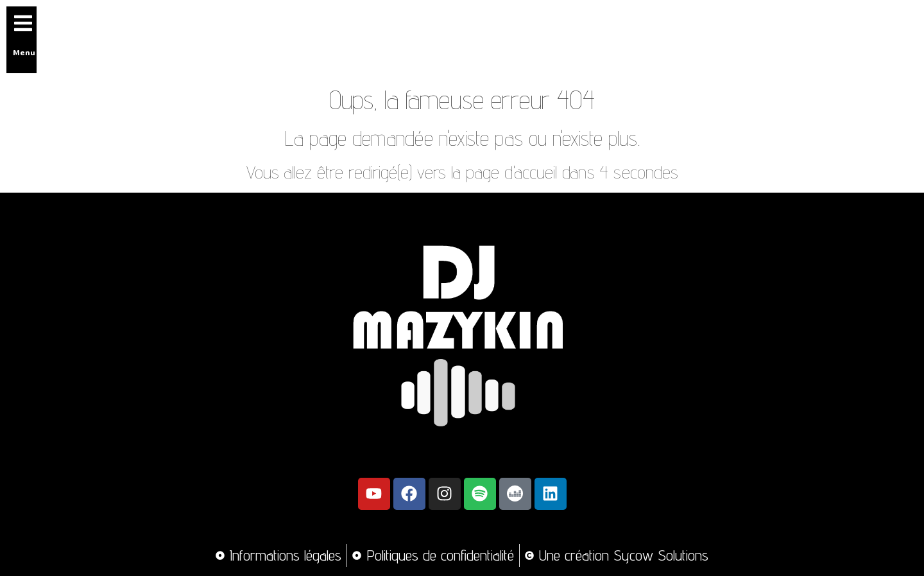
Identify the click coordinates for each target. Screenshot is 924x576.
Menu (24, 52)
